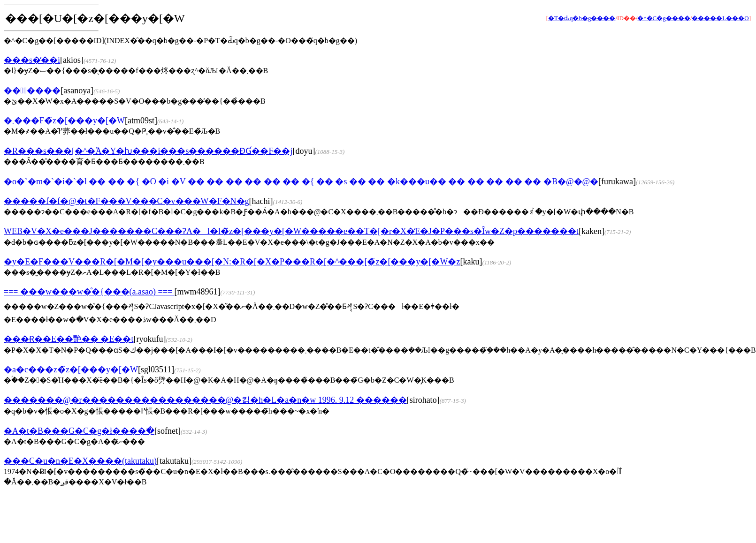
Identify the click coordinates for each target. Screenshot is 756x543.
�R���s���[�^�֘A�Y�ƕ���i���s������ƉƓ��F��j (148, 151)
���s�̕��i (32, 60)
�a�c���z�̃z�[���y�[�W (71, 370)
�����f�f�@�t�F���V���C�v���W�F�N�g (126, 201)
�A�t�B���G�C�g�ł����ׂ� (79, 431)
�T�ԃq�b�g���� (582, 18)
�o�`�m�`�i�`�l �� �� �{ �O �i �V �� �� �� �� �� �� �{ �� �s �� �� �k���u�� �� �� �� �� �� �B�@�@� (301, 181)
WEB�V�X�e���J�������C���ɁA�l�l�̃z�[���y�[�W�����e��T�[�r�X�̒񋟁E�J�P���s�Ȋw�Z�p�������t (291, 231)
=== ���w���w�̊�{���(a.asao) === (89, 292)
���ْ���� (32, 90)
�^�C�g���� (664, 18)
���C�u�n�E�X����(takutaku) (80, 461)
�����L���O (720, 18)
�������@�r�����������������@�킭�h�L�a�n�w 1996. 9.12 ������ (205, 400)
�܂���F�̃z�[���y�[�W (64, 121)
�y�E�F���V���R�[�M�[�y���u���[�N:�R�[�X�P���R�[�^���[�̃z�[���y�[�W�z (232, 262)
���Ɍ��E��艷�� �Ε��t (69, 339)
